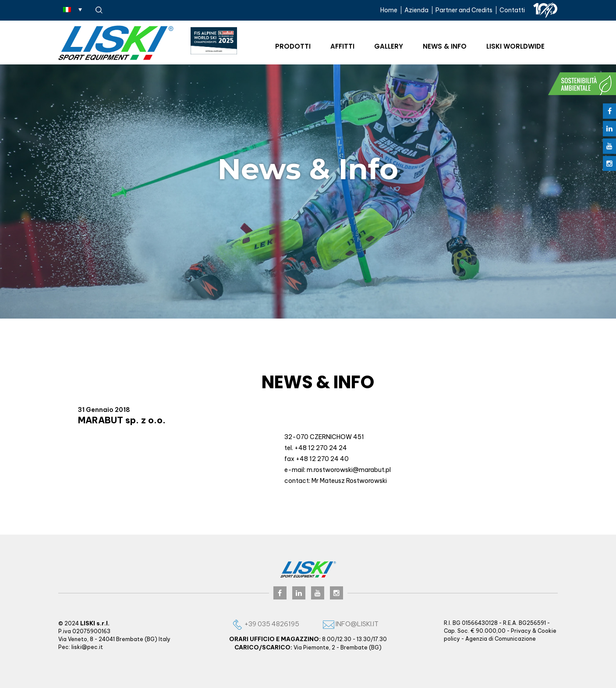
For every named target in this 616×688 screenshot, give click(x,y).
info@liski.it (351, 624)
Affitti (342, 46)
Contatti (512, 10)
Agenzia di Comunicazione (501, 639)
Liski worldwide (515, 46)
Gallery (389, 46)
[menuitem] (73, 9)
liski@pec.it (87, 647)
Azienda (416, 10)
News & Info (445, 46)
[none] (73, 9)
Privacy (521, 631)
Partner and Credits (464, 10)
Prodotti (293, 46)
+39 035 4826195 (266, 624)
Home (389, 10)
